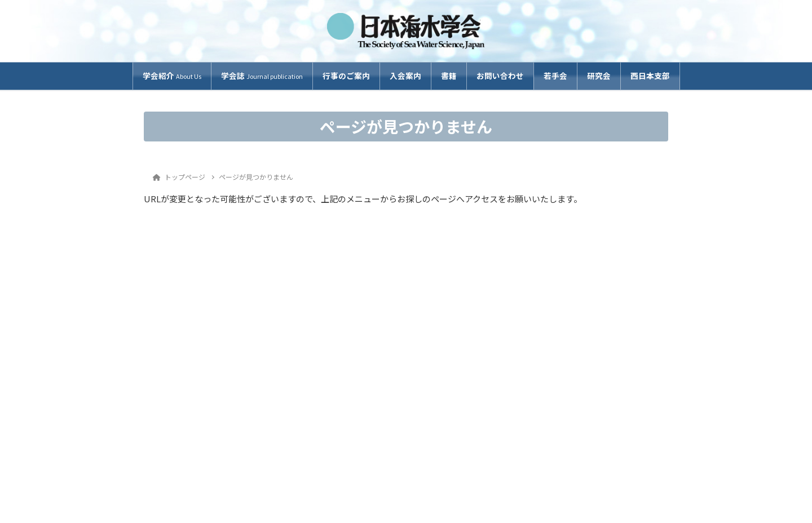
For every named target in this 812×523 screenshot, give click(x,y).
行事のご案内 (346, 76)
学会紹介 (172, 76)
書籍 (449, 76)
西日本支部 (650, 76)
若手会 (555, 76)
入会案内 (405, 76)
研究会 (599, 76)
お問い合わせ (500, 76)
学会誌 (262, 76)
